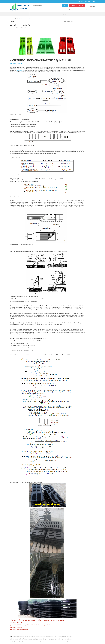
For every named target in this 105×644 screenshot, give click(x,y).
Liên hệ (94, 10)
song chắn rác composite (29, 641)
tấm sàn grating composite (61, 641)
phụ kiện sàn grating (18, 641)
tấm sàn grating (50, 641)
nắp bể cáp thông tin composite (57, 640)
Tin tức (17, 19)
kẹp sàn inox (27, 638)
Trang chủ (61, 10)
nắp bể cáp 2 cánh (63, 638)
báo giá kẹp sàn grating (18, 637)
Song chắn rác (21, 70)
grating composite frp (63, 637)
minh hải (56, 638)
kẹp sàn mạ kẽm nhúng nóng (37, 638)
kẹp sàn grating (20, 638)
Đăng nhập (87, 1)
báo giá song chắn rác (39, 637)
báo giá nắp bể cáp (29, 637)
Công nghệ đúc (77, 10)
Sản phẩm (68, 10)
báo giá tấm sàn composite (51, 637)
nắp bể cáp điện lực (26, 640)
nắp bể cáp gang (35, 640)
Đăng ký (94, 1)
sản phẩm (81, 1)
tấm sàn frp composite (41, 641)
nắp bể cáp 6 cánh (17, 640)
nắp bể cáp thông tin (44, 640)
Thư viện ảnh (86, 10)
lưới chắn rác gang (49, 638)
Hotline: (77, 6)
